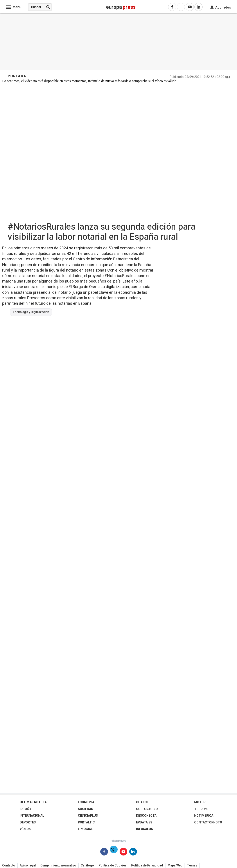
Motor (200, 802)
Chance (142, 802)
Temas (192, 865)
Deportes (28, 822)
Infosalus (145, 829)
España (26, 809)
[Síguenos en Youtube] (123, 853)
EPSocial (85, 829)
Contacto (9, 865)
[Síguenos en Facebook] (104, 853)
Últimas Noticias (34, 802)
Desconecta (146, 816)
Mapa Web (175, 865)
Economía (86, 802)
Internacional (32, 816)
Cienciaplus (88, 816)
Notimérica (204, 816)
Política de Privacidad (147, 865)
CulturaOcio (147, 809)
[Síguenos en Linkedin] (133, 853)
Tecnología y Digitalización (31, 312)
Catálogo (87, 865)
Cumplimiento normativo (58, 865)
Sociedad (86, 809)
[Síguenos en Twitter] (114, 853)
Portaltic (86, 822)
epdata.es (144, 822)
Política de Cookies (113, 865)
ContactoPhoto (208, 822)
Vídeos (25, 829)
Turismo (201, 809)
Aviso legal (28, 865)
